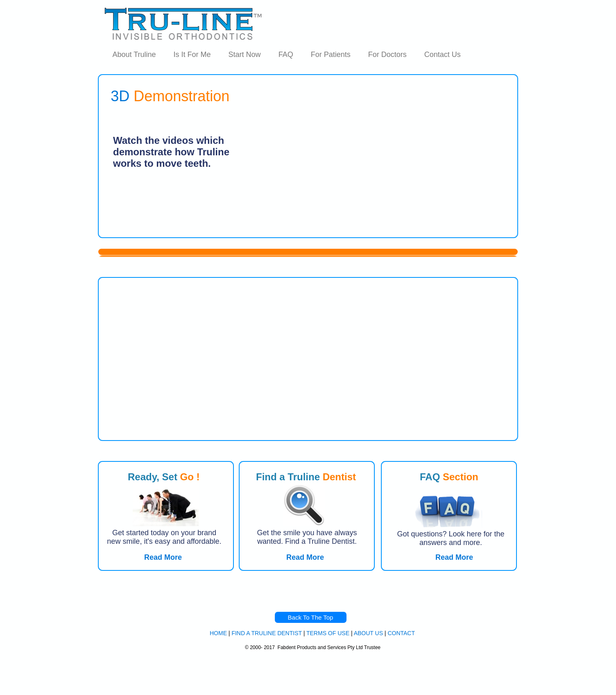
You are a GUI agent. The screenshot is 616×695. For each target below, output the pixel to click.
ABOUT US (368, 633)
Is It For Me (192, 55)
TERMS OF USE (328, 633)
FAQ (286, 55)
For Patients (331, 55)
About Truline (134, 55)
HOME (218, 633)
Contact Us (443, 55)
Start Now (245, 55)
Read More (454, 557)
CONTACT (401, 633)
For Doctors (387, 55)
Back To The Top (311, 617)
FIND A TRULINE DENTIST (266, 633)
